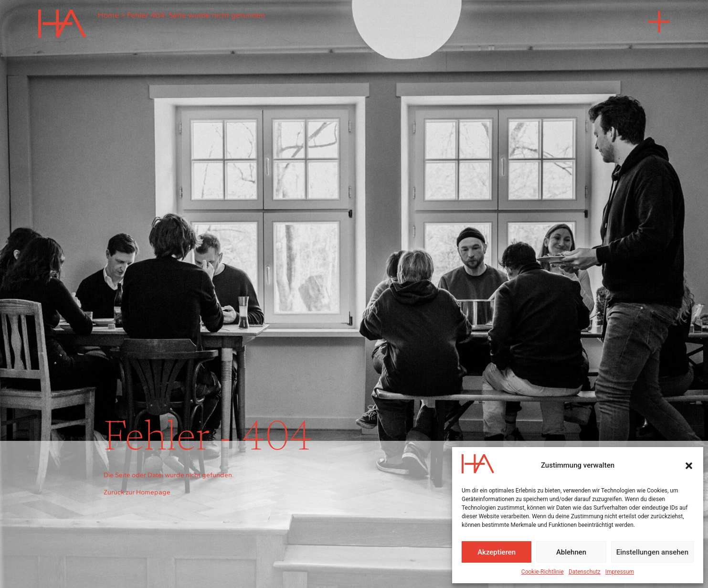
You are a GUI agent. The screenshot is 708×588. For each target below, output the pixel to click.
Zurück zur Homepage (137, 492)
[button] (689, 466)
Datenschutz (585, 572)
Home (108, 15)
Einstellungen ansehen (652, 552)
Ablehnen (571, 552)
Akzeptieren (497, 552)
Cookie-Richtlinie (543, 572)
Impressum (620, 572)
